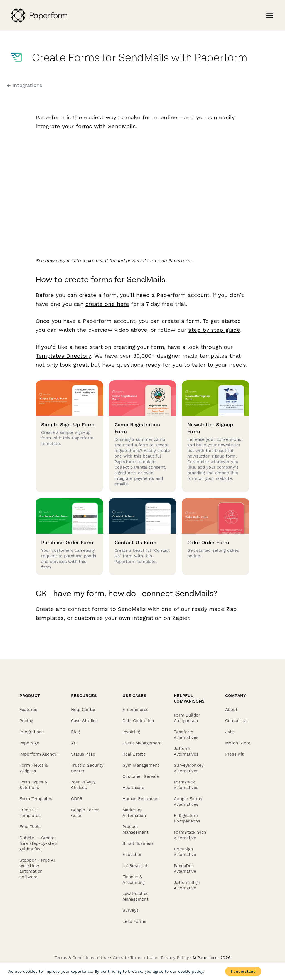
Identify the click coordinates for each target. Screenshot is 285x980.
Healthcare (134, 788)
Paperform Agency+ (39, 754)
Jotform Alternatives (186, 751)
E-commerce (136, 710)
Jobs (230, 732)
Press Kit (234, 754)
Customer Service (141, 776)
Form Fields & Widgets (34, 768)
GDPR (77, 799)
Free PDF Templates (30, 813)
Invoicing (131, 732)
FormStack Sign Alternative (190, 835)
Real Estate (134, 754)
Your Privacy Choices (83, 785)
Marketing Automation (134, 813)
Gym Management (141, 765)
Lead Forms (134, 921)
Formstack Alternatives (186, 785)
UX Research (135, 866)
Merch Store (238, 743)
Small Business (138, 843)
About (231, 710)
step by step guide (214, 330)
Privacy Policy (175, 958)
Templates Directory (63, 356)
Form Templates (36, 799)
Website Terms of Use (135, 958)
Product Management (136, 829)
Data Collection (138, 721)
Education (133, 855)
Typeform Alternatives (186, 735)
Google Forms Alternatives (188, 802)
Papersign (29, 743)
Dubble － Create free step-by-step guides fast (38, 843)
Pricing (26, 721)
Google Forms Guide (85, 813)
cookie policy (191, 971)
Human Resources (141, 799)
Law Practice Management (136, 896)
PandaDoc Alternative (185, 868)
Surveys (131, 910)
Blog (75, 732)
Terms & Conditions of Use (82, 958)
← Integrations (24, 85)
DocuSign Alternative (185, 852)
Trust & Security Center (87, 768)
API (74, 743)
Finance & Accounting (134, 880)
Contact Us (236, 721)
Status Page (83, 754)
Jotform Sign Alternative (187, 885)
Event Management (142, 743)
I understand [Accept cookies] (243, 971)
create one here (107, 304)
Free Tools (30, 827)
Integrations (32, 732)
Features (28, 710)
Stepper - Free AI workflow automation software (37, 868)
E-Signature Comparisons (187, 818)
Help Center (83, 710)
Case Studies (84, 721)
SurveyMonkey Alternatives (189, 768)
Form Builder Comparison (187, 718)
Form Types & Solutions (33, 785)
